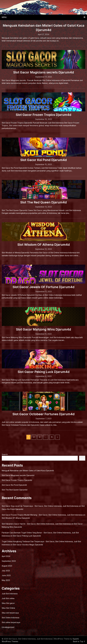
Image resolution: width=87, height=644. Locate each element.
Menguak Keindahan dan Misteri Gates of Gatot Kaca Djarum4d (28, 471)
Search (5, 454)
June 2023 (6, 575)
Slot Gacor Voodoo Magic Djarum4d (28, 545)
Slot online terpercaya (11, 622)
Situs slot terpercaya (10, 613)
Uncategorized (8, 627)
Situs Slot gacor (8, 603)
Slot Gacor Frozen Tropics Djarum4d (43, 115)
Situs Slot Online (8, 608)
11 (52, 437)
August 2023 (7, 566)
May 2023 (6, 580)
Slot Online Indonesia (10, 618)
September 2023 (9, 561)
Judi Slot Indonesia (10, 594)
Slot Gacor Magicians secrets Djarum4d (44, 72)
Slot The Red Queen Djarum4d (43, 202)
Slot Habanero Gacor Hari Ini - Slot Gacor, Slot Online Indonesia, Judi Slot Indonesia (36, 524)
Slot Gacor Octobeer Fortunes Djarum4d (43, 414)
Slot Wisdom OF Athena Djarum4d (44, 245)
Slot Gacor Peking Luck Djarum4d (44, 372)
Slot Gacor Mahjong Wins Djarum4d (43, 329)
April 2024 (6, 556)
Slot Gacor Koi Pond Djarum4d (43, 160)
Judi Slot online (8, 598)
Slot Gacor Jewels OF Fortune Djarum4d (43, 287)
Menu (4, 17)
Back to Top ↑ (79, 641)
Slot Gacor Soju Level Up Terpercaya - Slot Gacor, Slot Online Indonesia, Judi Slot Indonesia (40, 506)
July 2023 (6, 571)
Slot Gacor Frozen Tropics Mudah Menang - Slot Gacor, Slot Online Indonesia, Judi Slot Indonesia (42, 515)
